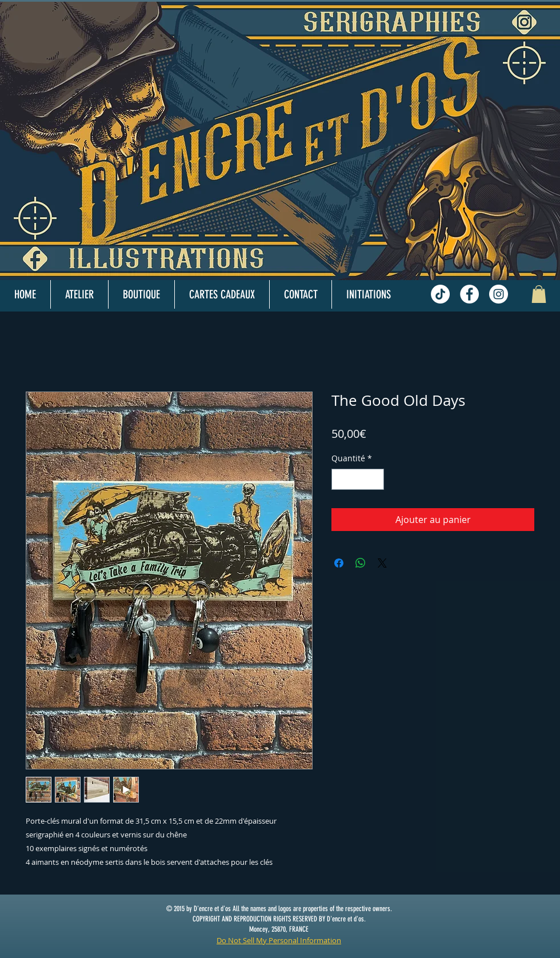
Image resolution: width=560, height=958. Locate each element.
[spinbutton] (358, 479)
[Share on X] (382, 563)
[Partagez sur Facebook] (339, 563)
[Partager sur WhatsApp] (361, 563)
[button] (539, 294)
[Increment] (375, 479)
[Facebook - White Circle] (469, 294)
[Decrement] (340, 479)
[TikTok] (440, 294)
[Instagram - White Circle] (499, 294)
